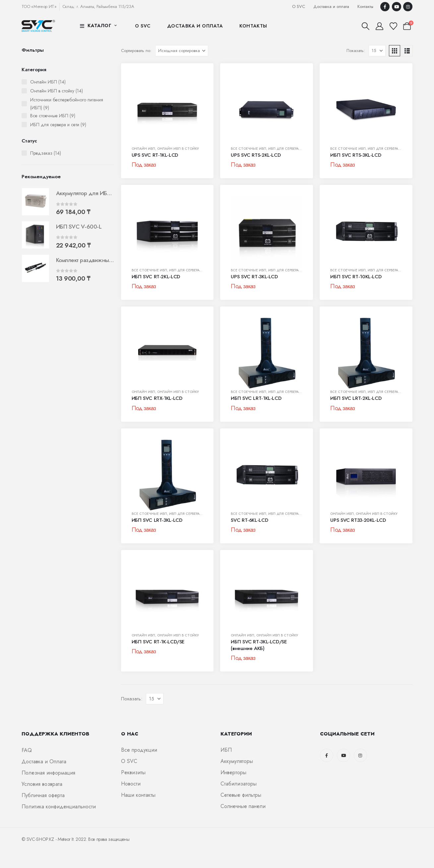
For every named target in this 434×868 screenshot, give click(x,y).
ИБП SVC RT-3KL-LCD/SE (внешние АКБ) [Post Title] (259, 645)
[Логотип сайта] (38, 26)
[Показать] (377, 51)
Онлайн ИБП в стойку (178, 149)
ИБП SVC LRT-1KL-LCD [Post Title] (256, 398)
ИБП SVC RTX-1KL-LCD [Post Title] (157, 398)
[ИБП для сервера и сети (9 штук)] (24, 125)
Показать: (356, 51)
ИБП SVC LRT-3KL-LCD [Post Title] (157, 520)
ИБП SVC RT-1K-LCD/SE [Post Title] (158, 642)
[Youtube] (397, 7)
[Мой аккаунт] (380, 26)
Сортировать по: (136, 51)
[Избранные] (393, 26)
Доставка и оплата (331, 6)
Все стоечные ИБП (248, 149)
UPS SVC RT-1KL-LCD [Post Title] (155, 155)
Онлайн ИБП (143, 149)
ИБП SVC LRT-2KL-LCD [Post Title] (356, 398)
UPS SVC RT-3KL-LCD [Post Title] (254, 277)
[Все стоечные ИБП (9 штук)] (24, 116)
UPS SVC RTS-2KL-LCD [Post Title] (256, 155)
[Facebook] (385, 7)
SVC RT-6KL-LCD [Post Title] (249, 520)
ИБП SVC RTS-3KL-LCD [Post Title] (356, 155)
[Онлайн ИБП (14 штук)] (24, 82)
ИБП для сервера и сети (291, 149)
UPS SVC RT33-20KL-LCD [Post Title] (358, 520)
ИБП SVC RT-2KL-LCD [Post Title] (156, 277)
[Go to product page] (35, 202)
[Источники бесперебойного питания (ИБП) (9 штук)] (24, 104)
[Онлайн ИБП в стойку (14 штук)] (24, 91)
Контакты (365, 6)
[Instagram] (408, 7)
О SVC (299, 6)
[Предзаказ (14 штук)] (24, 153)
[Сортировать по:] (182, 51)
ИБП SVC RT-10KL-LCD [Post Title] (356, 277)
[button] (366, 26)
